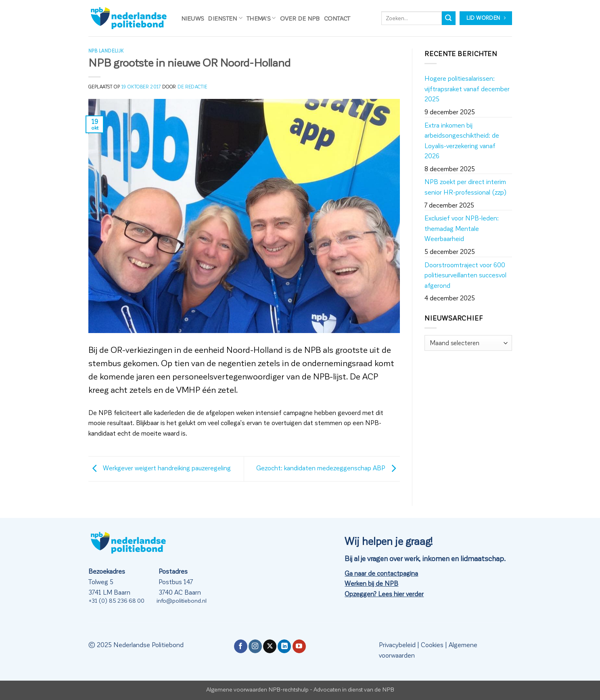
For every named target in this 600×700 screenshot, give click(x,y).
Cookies (432, 644)
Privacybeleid (397, 644)
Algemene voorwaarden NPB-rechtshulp (257, 689)
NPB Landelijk (106, 51)
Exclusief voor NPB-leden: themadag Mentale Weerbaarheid (462, 228)
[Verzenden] (449, 18)
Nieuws (193, 18)
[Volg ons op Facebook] (241, 646)
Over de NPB (300, 18)
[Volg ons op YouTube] (299, 646)
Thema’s (261, 18)
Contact (337, 18)
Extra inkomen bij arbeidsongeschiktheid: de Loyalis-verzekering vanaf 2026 (462, 140)
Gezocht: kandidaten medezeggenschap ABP (328, 468)
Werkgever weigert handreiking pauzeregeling (160, 468)
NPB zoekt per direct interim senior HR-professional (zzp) (466, 187)
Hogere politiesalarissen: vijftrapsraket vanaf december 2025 (467, 88)
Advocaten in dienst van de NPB (354, 689)
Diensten (225, 18)
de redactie (192, 87)
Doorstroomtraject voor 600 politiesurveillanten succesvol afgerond (465, 275)
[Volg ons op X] (270, 646)
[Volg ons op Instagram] (255, 646)
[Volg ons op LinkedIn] (284, 646)
